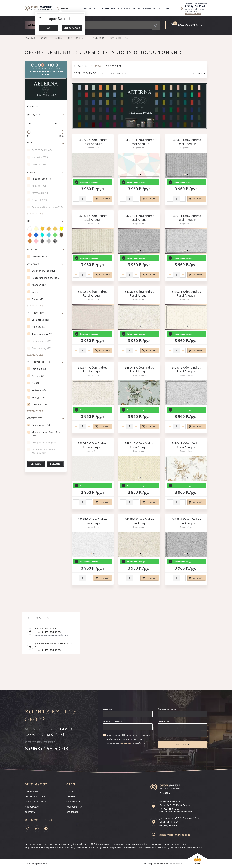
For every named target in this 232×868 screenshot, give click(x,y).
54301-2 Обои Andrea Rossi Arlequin (139, 445)
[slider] (29, 132)
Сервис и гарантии (131, 8)
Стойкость (35, 418)
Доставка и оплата (109, 8)
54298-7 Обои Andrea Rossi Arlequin (139, 521)
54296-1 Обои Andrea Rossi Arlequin (93, 218)
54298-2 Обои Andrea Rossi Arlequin (186, 369)
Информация (150, 8)
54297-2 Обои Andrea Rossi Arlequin (139, 218)
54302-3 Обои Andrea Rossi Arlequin (93, 294)
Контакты (164, 8)
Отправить (182, 744)
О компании (91, 8)
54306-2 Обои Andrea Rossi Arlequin (93, 445)
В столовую (96, 38)
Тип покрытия (37, 313)
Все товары (73, 812)
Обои (44, 38)
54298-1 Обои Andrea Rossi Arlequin (93, 521)
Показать (55, 464)
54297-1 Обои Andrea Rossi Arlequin (186, 218)
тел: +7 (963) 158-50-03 (48, 632)
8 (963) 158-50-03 (195, 6)
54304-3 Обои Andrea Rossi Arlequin (139, 369)
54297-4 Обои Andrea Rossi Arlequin (93, 369)
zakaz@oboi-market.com (196, 3)
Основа (32, 250)
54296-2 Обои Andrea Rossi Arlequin (186, 142)
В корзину (104, 199)
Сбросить (36, 464)
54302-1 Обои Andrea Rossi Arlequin (186, 294)
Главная (30, 38)
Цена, (34, 115)
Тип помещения (39, 362)
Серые (58, 38)
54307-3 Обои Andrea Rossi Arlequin (139, 142)
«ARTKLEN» (176, 863)
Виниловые (75, 38)
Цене (104, 73)
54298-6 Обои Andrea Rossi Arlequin (139, 294)
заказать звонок (193, 13)
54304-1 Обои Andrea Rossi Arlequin (186, 445)
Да (49, 28)
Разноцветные (74, 807)
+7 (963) (169, 809)
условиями (126, 743)
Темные (71, 796)
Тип (30, 143)
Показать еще (35, 214)
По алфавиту (118, 73)
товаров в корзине (190, 25)
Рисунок (33, 264)
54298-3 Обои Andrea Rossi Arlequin (186, 521)
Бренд (31, 172)
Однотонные (73, 802)
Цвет (30, 221)
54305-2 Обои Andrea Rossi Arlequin (93, 142)
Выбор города (72, 28)
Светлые (71, 791)
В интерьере (114, 66)
